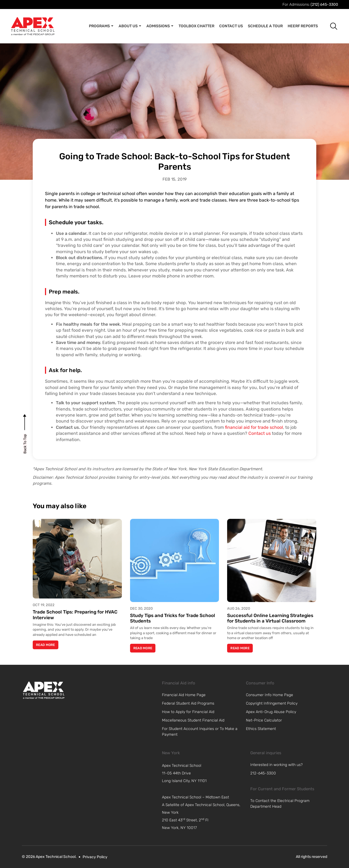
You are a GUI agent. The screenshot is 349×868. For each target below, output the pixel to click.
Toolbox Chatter (196, 26)
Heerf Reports (303, 26)
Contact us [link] (260, 433)
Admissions (160, 26)
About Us (130, 26)
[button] (330, 26)
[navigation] (205, 773)
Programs (101, 26)
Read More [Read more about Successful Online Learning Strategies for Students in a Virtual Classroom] (240, 648)
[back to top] (25, 444)
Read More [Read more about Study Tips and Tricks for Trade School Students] (143, 648)
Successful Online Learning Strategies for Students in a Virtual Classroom (270, 618)
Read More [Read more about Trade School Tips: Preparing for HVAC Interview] (46, 645)
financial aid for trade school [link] (254, 427)
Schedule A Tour (265, 26)
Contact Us (231, 26)
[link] (44, 690)
